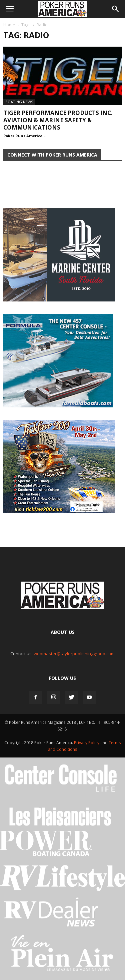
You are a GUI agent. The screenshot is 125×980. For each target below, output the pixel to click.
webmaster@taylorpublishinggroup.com (74, 654)
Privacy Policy (87, 743)
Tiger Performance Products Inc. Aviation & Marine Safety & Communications (58, 120)
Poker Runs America (23, 136)
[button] (116, 9)
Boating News (19, 102)
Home (9, 25)
